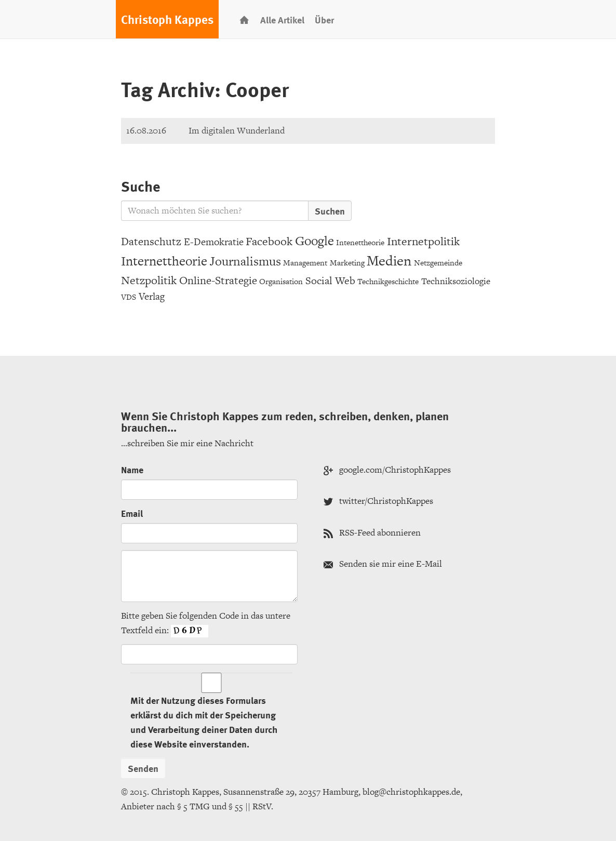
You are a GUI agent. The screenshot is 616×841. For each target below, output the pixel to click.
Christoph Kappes (167, 19)
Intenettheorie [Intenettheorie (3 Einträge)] (360, 242)
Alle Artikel (282, 19)
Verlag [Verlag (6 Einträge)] (152, 296)
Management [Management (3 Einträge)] (305, 263)
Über (324, 19)
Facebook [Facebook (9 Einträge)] (269, 241)
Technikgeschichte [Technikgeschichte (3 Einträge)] (388, 281)
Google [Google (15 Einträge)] (314, 241)
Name (132, 469)
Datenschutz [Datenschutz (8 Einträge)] (151, 241)
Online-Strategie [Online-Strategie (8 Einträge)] (218, 280)
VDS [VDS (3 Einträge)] (129, 297)
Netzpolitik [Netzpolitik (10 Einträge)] (149, 280)
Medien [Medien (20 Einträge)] (389, 261)
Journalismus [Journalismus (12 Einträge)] (245, 261)
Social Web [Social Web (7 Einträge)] (330, 281)
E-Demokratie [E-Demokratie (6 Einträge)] (214, 242)
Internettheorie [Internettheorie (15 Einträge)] (164, 261)
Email (132, 513)
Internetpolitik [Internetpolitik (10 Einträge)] (423, 241)
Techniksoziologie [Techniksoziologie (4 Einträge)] (456, 281)
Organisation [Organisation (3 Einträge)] (281, 281)
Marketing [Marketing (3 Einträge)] (347, 263)
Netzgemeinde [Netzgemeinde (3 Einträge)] (438, 263)
